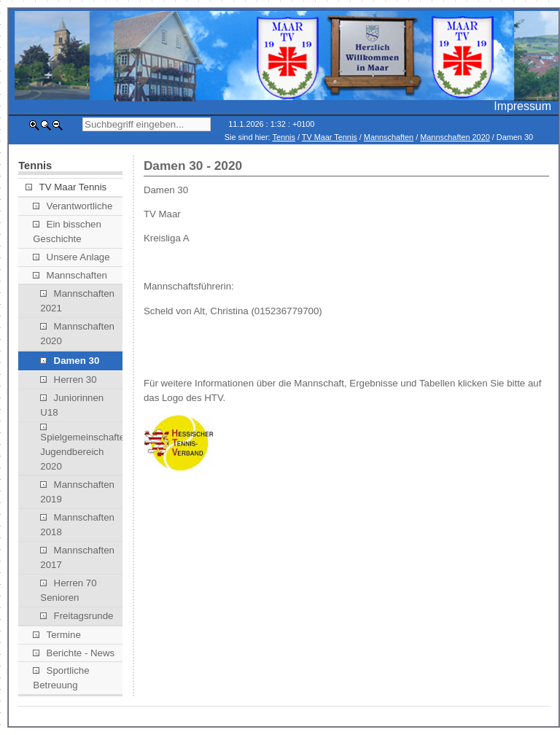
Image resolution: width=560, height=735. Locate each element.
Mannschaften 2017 (77, 557)
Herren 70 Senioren (68, 590)
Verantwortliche (73, 206)
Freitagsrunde (77, 616)
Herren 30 (68, 380)
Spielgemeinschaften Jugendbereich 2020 (81, 448)
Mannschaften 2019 (77, 492)
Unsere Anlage (71, 257)
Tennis (283, 137)
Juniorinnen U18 (72, 405)
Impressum (522, 106)
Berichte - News (74, 653)
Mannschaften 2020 (455, 137)
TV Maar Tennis (330, 137)
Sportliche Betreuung (61, 678)
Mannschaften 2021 (77, 301)
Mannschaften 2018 (77, 525)
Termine (57, 635)
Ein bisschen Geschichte (67, 232)
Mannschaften (389, 137)
